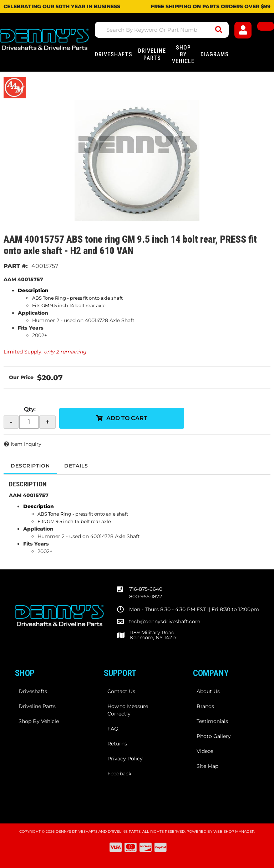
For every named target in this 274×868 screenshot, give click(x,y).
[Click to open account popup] (243, 30)
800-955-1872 (146, 596)
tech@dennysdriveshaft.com (165, 621)
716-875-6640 (146, 589)
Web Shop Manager (234, 831)
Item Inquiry (26, 444)
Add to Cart (127, 418)
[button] (162, 30)
